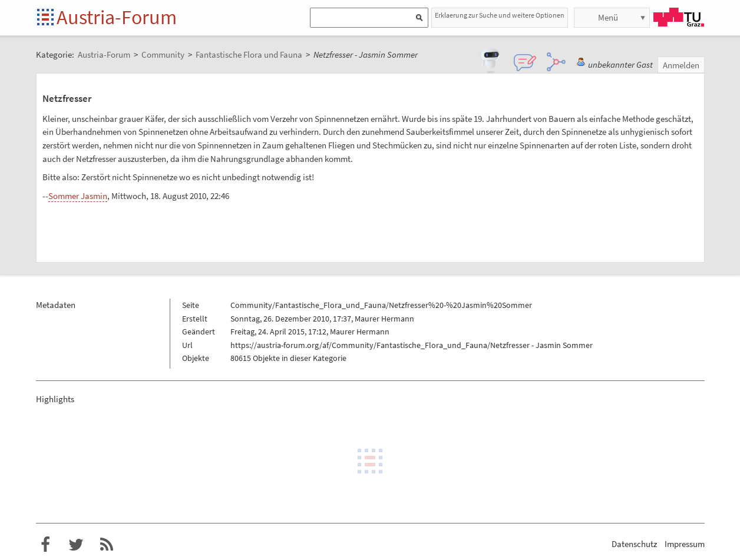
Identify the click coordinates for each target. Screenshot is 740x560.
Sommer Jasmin (78, 196)
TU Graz (679, 17)
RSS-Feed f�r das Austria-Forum (107, 545)
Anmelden (681, 65)
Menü (608, 17)
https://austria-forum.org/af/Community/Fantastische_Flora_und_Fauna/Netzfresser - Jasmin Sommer (412, 345)
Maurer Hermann (384, 319)
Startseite (46, 18)
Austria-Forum (117, 17)
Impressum (685, 544)
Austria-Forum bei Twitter (76, 545)
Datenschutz (634, 544)
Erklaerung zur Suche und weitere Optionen (500, 15)
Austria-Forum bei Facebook (45, 545)
